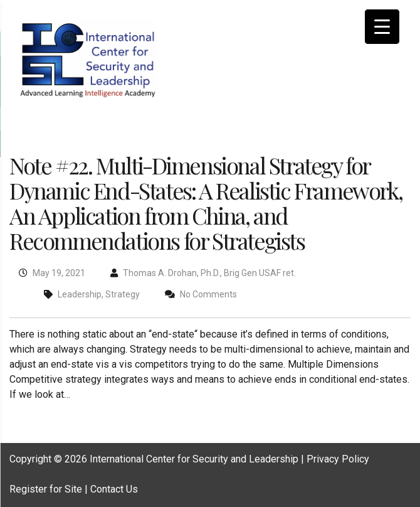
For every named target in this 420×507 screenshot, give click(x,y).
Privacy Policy (338, 459)
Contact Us (114, 489)
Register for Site (46, 489)
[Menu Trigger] (382, 27)
